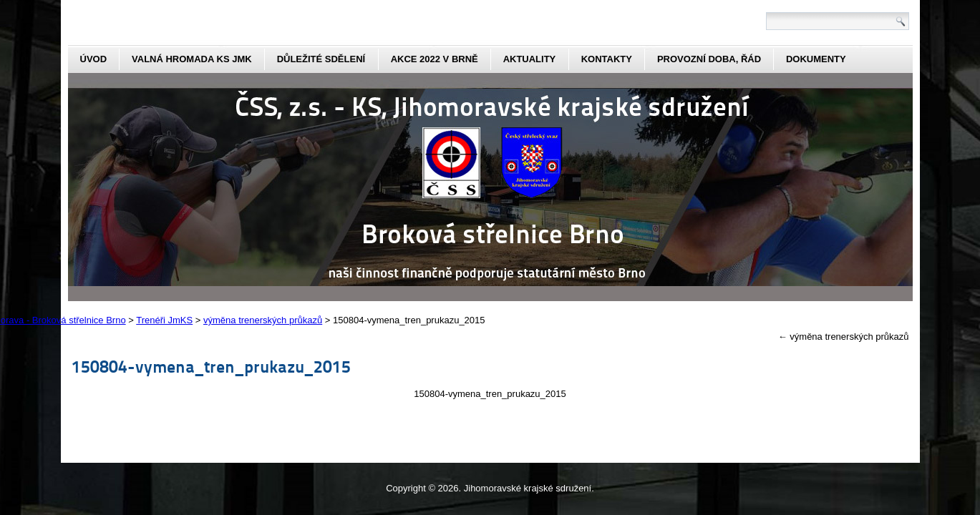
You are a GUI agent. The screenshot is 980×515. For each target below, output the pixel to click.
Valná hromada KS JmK (192, 59)
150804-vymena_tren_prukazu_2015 (211, 366)
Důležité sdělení (321, 59)
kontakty (607, 59)
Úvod (94, 59)
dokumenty (816, 59)
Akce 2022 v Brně (435, 59)
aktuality (530, 59)
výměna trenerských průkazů (844, 337)
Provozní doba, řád (709, 59)
